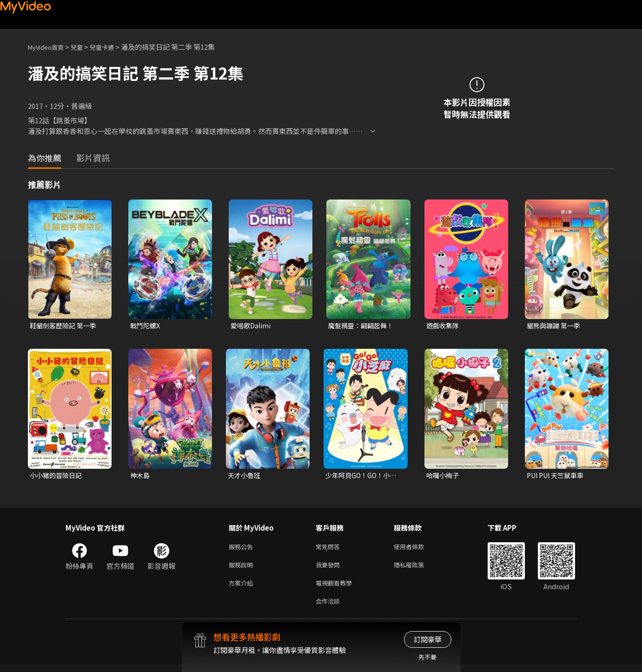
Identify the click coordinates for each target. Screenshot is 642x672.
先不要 (427, 657)
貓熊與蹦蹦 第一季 (555, 326)
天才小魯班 (245, 476)
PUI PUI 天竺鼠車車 (558, 476)
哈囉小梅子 (444, 476)
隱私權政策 (417, 569)
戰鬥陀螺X (146, 326)
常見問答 (330, 549)
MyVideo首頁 (49, 47)
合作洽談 (330, 608)
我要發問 (330, 569)
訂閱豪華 (428, 639)
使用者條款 (417, 549)
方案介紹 (243, 588)
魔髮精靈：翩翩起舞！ (363, 326)
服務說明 (243, 569)
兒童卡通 (112, 47)
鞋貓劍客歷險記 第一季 (65, 326)
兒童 (84, 47)
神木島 (141, 476)
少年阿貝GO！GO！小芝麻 (363, 477)
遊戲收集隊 (444, 326)
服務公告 (243, 549)
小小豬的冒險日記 (58, 476)
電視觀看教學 (337, 588)
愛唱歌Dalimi (252, 326)
